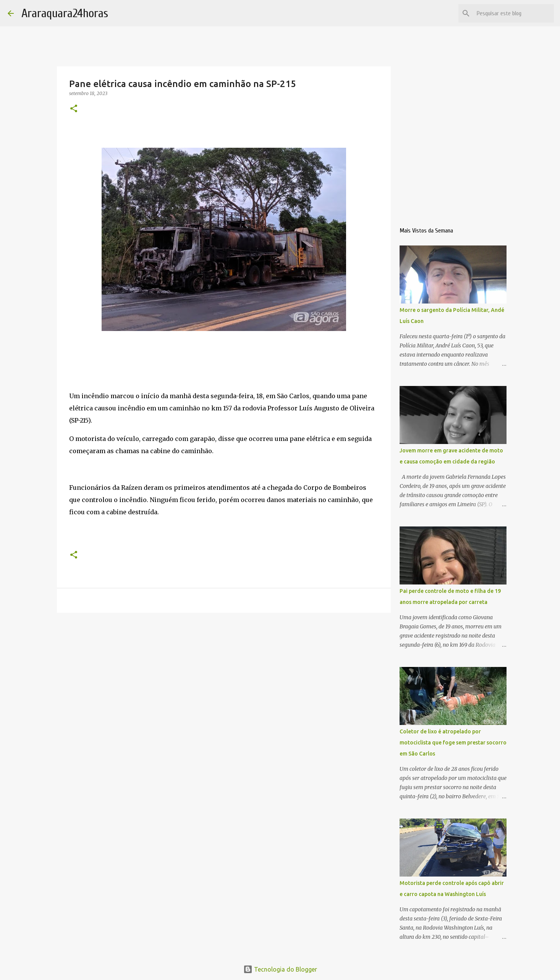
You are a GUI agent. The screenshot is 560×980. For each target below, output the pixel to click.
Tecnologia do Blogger (280, 969)
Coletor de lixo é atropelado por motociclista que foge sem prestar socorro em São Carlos (453, 743)
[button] (74, 109)
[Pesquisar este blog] (514, 13)
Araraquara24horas (65, 13)
